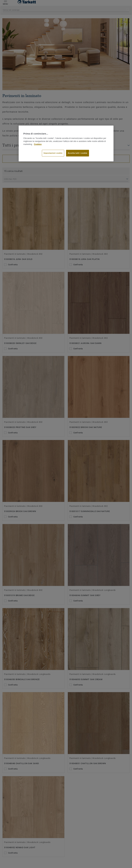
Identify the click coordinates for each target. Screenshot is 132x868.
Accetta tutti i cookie (78, 153)
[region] (66, 144)
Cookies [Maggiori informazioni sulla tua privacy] (38, 144)
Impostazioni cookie (53, 153)
